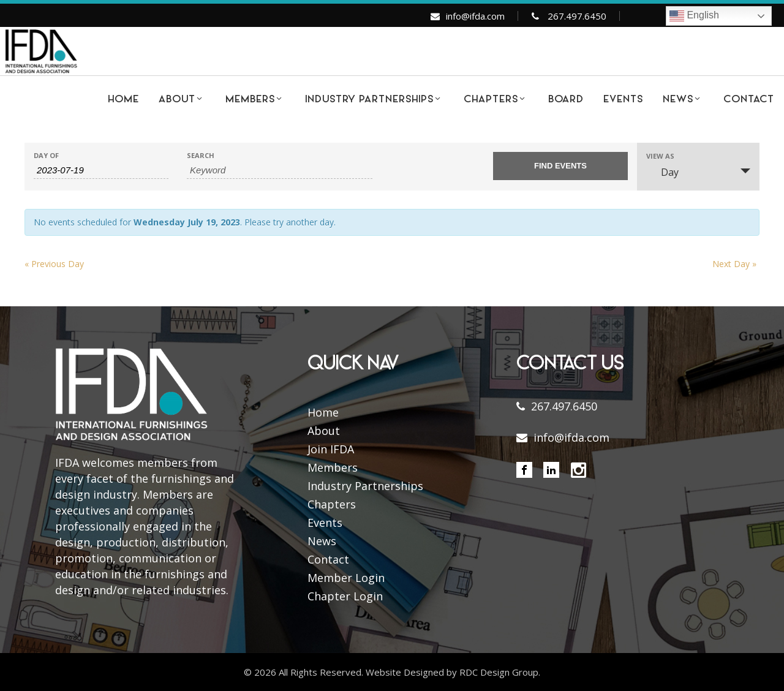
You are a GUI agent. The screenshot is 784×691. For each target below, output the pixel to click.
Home (323, 412)
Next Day (734, 264)
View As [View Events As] (660, 156)
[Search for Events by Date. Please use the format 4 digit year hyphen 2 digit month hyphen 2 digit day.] (101, 170)
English (694, 16)
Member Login (346, 578)
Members (333, 467)
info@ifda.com (475, 16)
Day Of (46, 155)
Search (201, 155)
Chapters (332, 504)
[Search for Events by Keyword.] (280, 170)
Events (325, 523)
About (324, 431)
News (322, 541)
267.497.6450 (577, 16)
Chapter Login (345, 596)
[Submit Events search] (560, 166)
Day (662, 172)
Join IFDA (331, 449)
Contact (328, 559)
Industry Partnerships (365, 486)
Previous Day (54, 264)
